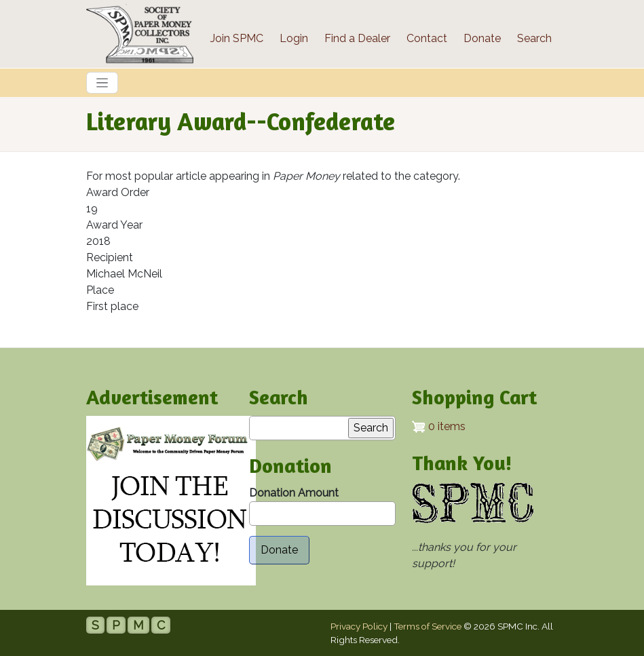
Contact (427, 38)
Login (294, 38)
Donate (482, 38)
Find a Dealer (357, 38)
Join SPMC (237, 38)
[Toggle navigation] (102, 83)
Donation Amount (294, 493)
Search (534, 38)
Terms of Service (428, 626)
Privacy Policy (359, 626)
